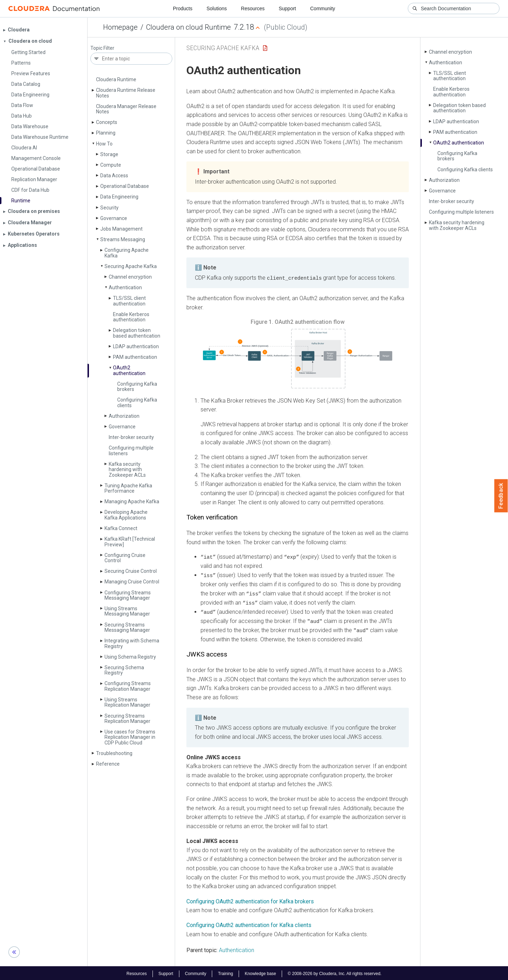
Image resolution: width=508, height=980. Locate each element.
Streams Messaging (123, 239)
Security (109, 208)
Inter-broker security (131, 437)
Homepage (120, 27)
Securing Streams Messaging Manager (127, 627)
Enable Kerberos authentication (131, 317)
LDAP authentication (136, 346)
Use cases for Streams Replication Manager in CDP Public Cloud (130, 737)
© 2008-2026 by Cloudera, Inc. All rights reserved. (335, 972)
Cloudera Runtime (116, 79)
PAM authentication (135, 357)
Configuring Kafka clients (137, 402)
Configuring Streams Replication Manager (128, 686)
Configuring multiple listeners (131, 450)
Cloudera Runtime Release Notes (126, 93)
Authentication (125, 287)
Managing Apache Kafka (132, 501)
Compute (111, 165)
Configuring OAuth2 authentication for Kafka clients (249, 924)
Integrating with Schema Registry (132, 643)
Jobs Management (121, 229)
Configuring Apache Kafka (127, 253)
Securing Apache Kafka (131, 266)
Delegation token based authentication (137, 333)
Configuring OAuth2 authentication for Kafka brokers (250, 900)
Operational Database (125, 186)
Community (323, 8)
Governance (114, 218)
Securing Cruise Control (131, 571)
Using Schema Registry (130, 657)
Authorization (124, 416)
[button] (298, 358)
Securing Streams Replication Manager (127, 718)
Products (183, 8)
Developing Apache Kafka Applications (126, 515)
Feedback (501, 496)
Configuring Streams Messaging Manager (128, 595)
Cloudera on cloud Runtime (189, 27)
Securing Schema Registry (124, 670)
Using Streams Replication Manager (127, 702)
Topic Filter (102, 48)
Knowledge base (260, 972)
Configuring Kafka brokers (137, 387)
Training (225, 972)
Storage (109, 154)
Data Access (114, 176)
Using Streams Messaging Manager (127, 611)
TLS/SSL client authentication (129, 301)
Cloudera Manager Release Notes (126, 109)
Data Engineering (119, 197)
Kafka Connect (121, 528)
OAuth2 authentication (129, 370)
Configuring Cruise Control (125, 558)
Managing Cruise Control (132, 582)
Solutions (217, 8)
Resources (253, 8)
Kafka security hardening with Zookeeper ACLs (127, 470)
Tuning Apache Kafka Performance (128, 488)
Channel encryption (130, 277)
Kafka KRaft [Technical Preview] (130, 542)
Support (287, 8)
